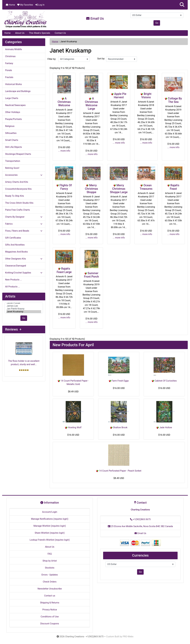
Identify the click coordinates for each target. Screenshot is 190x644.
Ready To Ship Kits (15, 196)
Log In (40, 5)
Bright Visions (146, 96)
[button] (182, 5)
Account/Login (50, 512)
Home (10, 5)
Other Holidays (13, 112)
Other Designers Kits (24, 259)
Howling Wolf (73, 427)
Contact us (50, 596)
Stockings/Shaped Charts (18, 154)
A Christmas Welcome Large (91, 104)
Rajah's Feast (175, 187)
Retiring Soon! (12, 168)
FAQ (50, 554)
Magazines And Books (16, 252)
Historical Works (13, 84)
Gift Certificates (13, 238)
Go (157, 23)
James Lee (24, 306)
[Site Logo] (33, 19)
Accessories (24, 175)
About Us (20, 33)
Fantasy (9, 63)
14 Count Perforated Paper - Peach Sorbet (119, 471)
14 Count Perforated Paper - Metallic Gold (73, 382)
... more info (64, 151)
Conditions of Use (50, 617)
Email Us (95, 19)
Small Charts (12, 140)
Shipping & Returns (50, 603)
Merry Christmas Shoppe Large (119, 189)
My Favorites (25, 5)
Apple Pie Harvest (120, 96)
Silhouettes (11, 133)
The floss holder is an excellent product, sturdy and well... (24, 352)
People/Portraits (13, 119)
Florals (9, 70)
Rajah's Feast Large (64, 270)
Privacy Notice (50, 610)
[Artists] (24, 308)
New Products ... (13, 280)
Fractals (9, 77)
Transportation (13, 161)
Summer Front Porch (91, 275)
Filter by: (52, 59)
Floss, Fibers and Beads (24, 231)
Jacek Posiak (24, 303)
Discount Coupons (50, 624)
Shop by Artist (50, 561)
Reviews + (13, 329)
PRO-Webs (128, 637)
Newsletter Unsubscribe (50, 589)
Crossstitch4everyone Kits (18, 189)
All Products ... (12, 287)
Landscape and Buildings (18, 91)
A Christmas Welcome (64, 102)
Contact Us (60, 33)
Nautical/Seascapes (15, 105)
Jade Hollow (164, 427)
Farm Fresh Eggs (119, 381)
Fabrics (24, 224)
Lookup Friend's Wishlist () (50, 540)
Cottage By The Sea (175, 100)
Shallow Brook (119, 427)
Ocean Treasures (146, 187)
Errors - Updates (50, 575)
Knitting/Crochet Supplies (24, 273)
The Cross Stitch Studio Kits (19, 203)
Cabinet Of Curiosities (164, 381)
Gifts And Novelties (15, 245)
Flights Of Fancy (66, 187)
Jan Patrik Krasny (24, 309)
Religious (10, 126)
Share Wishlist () (50, 533)
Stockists (50, 568)
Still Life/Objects (14, 147)
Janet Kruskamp (24, 312)
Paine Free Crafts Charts (17, 210)
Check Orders (50, 582)
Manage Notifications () (50, 519)
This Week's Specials (40, 33)
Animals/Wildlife (13, 49)
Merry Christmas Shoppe (91, 189)
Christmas (10, 56)
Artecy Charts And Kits (17, 182)
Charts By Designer (24, 217)
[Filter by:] (74, 59)
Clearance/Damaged (16, 266)
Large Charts (12, 98)
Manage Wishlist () (50, 526)
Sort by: (101, 59)
